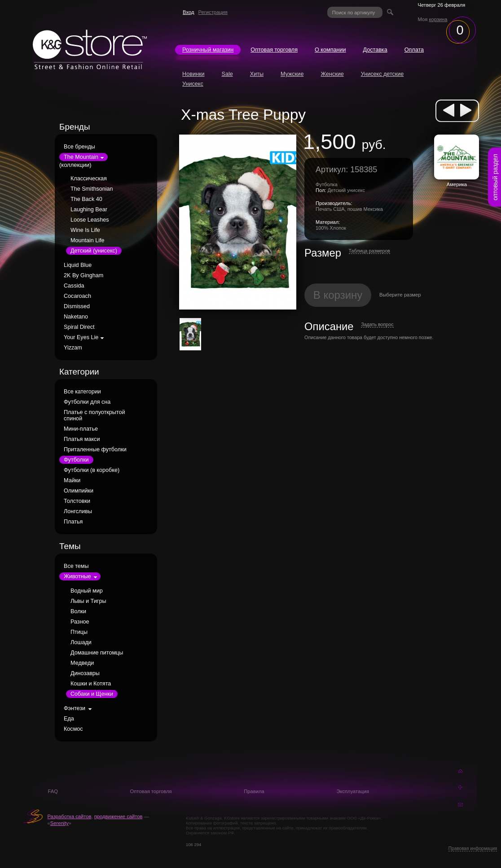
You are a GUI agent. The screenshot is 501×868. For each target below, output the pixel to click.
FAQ (53, 791)
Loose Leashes (90, 220)
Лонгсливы (78, 511)
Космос (73, 729)
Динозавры (85, 673)
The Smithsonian (92, 189)
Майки (72, 480)
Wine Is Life (85, 230)
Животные (77, 576)
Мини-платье (81, 429)
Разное (80, 622)
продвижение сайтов (119, 816)
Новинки (193, 74)
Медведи (82, 663)
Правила (254, 791)
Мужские (292, 74)
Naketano (76, 317)
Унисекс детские (382, 74)
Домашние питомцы (97, 653)
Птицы (79, 632)
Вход (188, 12)
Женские (332, 74)
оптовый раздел (495, 177)
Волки (78, 611)
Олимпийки (79, 491)
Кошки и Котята (91, 684)
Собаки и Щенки (92, 694)
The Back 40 (86, 199)
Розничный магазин (208, 50)
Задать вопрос (377, 324)
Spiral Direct (79, 327)
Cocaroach (77, 296)
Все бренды (79, 147)
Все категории (82, 392)
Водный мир (87, 591)
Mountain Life (88, 240)
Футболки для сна (87, 402)
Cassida (74, 286)
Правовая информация (473, 848)
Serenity (59, 823)
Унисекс (193, 84)
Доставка (375, 50)
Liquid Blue (78, 265)
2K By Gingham (83, 275)
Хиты (257, 74)
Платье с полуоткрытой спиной (94, 415)
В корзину (338, 295)
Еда (69, 719)
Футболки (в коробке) (92, 470)
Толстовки (77, 501)
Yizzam (73, 348)
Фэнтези (75, 708)
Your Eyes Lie (81, 337)
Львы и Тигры (88, 601)
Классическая (89, 179)
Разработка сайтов (70, 816)
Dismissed (77, 306)
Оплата (414, 50)
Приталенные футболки (95, 449)
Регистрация (213, 12)
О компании (330, 50)
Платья (73, 522)
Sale (227, 74)
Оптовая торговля (274, 50)
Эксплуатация (353, 791)
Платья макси (82, 439)
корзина (438, 19)
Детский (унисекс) (94, 251)
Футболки (76, 460)
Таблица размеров (370, 251)
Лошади (81, 642)
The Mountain (81, 157)
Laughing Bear (89, 209)
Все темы (76, 566)
